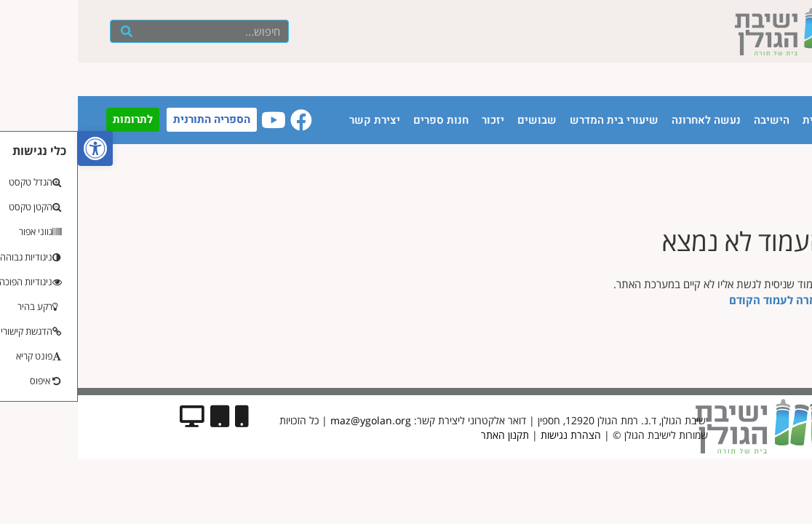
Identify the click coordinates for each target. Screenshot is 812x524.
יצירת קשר (297, 120)
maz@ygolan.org (293, 420)
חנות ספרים (363, 120)
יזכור (415, 120)
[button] (17, 148)
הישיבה (694, 120)
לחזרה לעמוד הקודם (700, 300)
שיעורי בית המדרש (536, 120)
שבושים (459, 120)
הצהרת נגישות (493, 435)
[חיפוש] (49, 31)
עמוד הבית (749, 120)
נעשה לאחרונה (628, 120)
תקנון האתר (427, 435)
